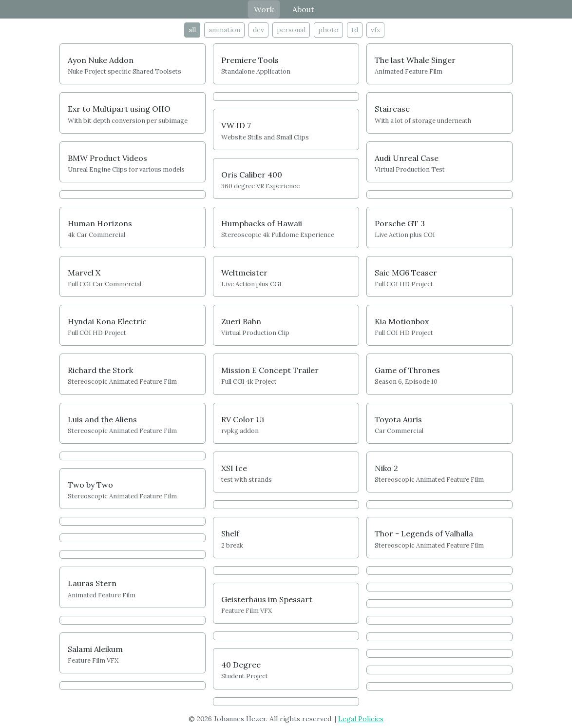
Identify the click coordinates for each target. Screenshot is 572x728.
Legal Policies (361, 719)
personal (291, 30)
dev (258, 30)
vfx (375, 30)
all (192, 30)
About (303, 9)
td (355, 30)
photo (328, 30)
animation (224, 30)
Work (264, 9)
